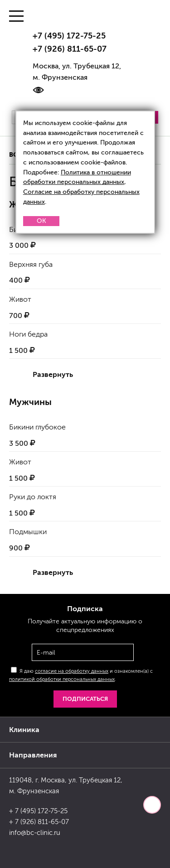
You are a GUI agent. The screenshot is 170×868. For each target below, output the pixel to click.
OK (41, 221)
